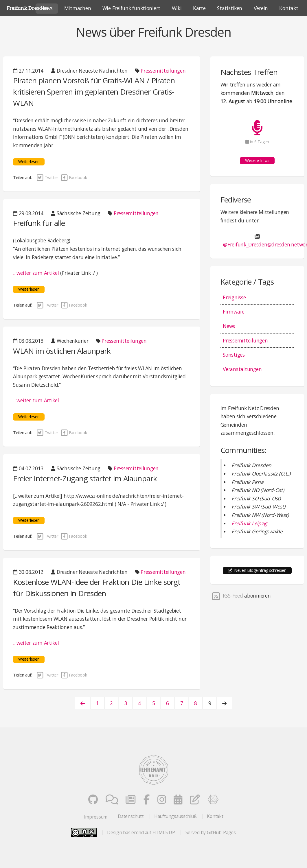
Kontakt (215, 816)
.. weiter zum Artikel (36, 273)
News (229, 326)
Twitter (47, 177)
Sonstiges (234, 355)
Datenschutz (131, 816)
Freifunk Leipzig (249, 523)
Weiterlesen (29, 162)
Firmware (234, 312)
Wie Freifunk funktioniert (132, 8)
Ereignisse (234, 297)
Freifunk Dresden (27, 8)
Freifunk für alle (39, 223)
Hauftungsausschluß (175, 816)
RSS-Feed (227, 596)
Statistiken (230, 8)
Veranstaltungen (242, 369)
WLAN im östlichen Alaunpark (62, 351)
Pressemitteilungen (163, 71)
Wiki (177, 8)
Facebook (73, 177)
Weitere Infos (257, 160)
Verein (261, 8)
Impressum (95, 817)
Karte (199, 8)
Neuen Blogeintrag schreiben (260, 570)
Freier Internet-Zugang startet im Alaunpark (85, 478)
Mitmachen (78, 8)
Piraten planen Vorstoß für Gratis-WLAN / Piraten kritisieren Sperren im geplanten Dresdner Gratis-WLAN (94, 92)
